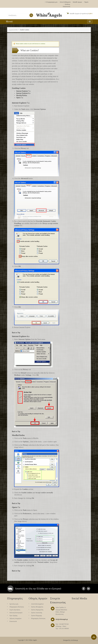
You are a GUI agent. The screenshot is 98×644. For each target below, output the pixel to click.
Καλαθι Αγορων (77, 2)
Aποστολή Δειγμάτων (37, 604)
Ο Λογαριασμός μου (52, 2)
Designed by (67, 640)
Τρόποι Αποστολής (37, 613)
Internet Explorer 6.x (23, 93)
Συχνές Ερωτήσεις (15, 610)
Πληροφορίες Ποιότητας (17, 607)
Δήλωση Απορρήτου (16, 618)
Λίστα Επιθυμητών (65, 2)
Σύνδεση (67, 4)
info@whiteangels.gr (62, 619)
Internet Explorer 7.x (23, 91)
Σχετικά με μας (14, 604)
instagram (88, 589)
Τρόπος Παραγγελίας (37, 610)
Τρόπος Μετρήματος (37, 607)
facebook (84, 589)
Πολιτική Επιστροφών (16, 613)
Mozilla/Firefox (22, 95)
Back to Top (16, 333)
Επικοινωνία (66, 7)
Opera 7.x (20, 98)
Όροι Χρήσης (13, 616)
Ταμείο (86, 2)
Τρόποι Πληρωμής (36, 616)
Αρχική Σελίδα (13, 30)
